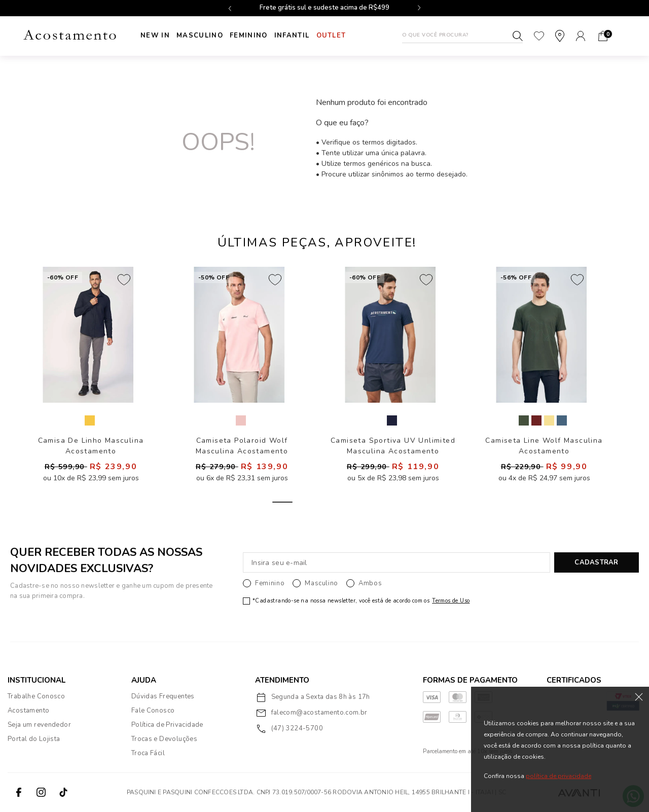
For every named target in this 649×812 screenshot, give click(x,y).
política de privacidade (558, 776)
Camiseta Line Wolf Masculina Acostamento (544, 446)
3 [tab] (351, 502)
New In (155, 36)
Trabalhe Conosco (36, 696)
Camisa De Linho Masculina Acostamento (91, 446)
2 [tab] (317, 502)
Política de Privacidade (167, 725)
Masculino (203, 36)
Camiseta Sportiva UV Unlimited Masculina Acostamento (393, 446)
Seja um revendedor (39, 725)
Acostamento (28, 711)
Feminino (256, 36)
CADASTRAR (596, 562)
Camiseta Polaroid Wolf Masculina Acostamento (242, 446)
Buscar (518, 36)
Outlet (345, 36)
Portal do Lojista (34, 739)
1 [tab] (282, 502)
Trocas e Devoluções (164, 739)
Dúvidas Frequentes (163, 696)
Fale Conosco (153, 711)
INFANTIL (302, 36)
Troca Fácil (148, 753)
